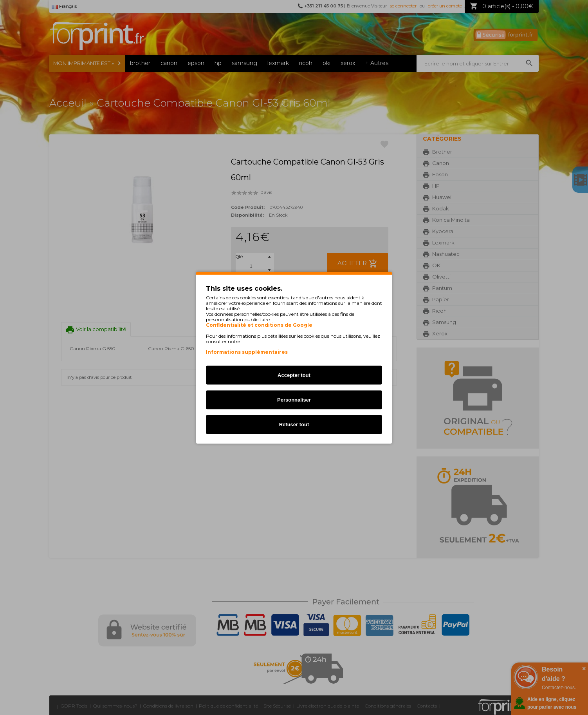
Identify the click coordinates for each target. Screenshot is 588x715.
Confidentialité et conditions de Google (259, 325)
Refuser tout (294, 424)
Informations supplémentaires (247, 352)
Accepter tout (294, 375)
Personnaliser (294, 399)
